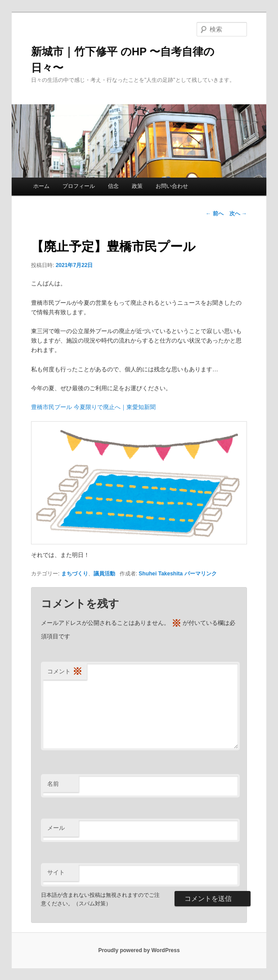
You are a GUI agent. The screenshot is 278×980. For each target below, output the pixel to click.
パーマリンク (201, 574)
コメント (65, 672)
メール (56, 828)
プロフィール (79, 186)
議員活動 (104, 574)
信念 (113, 186)
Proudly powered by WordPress (139, 950)
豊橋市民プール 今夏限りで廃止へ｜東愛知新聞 (93, 407)
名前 (53, 784)
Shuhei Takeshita (161, 574)
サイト (56, 872)
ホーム (41, 186)
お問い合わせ (172, 186)
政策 (137, 186)
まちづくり (75, 574)
